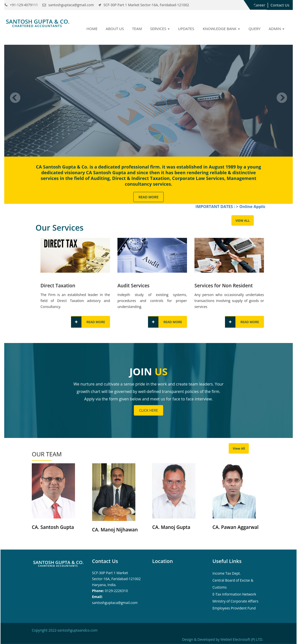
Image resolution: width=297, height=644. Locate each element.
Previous (15, 98)
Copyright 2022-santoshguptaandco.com (65, 630)
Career (259, 5)
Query (255, 29)
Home (92, 29)
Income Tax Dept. (227, 573)
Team (137, 29)
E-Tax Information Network (234, 594)
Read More (149, 197)
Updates (186, 29)
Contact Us (280, 5)
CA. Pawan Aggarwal (236, 527)
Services (160, 29)
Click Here (148, 410)
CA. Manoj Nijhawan (115, 530)
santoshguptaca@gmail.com (115, 603)
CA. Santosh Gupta (53, 527)
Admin (277, 29)
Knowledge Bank (222, 29)
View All (243, 220)
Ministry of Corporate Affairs (236, 601)
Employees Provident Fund (234, 608)
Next (282, 98)
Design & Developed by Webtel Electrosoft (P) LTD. (223, 639)
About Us (115, 29)
